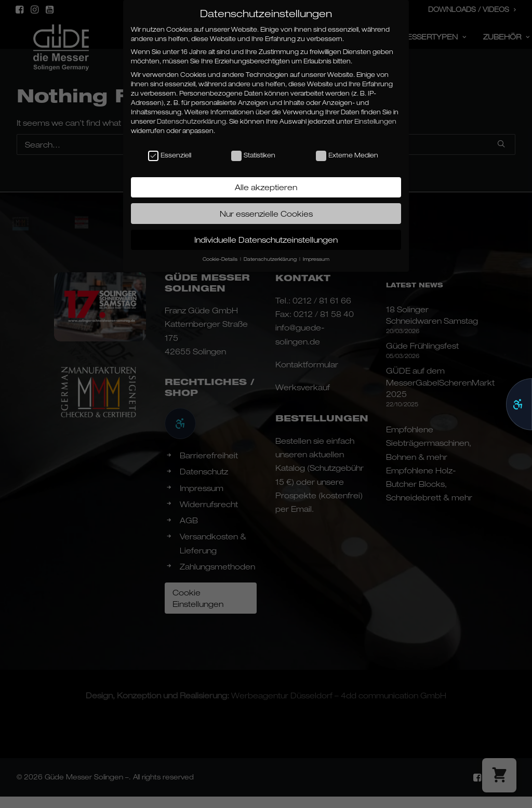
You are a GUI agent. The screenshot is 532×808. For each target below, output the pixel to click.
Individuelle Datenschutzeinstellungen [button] (266, 240)
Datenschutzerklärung (191, 121)
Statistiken (253, 155)
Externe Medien (347, 155)
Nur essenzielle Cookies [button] (266, 214)
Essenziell (170, 155)
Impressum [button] (316, 259)
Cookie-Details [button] (221, 259)
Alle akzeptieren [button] (266, 187)
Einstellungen (375, 121)
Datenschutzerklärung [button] (271, 259)
